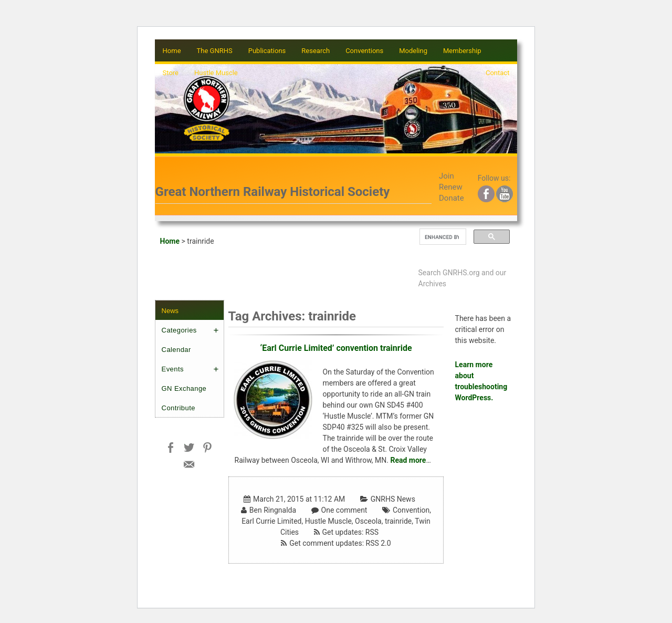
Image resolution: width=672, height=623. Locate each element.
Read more (408, 460)
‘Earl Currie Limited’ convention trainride (336, 348)
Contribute (178, 408)
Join (447, 176)
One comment (344, 510)
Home (172, 51)
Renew (451, 187)
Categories (179, 330)
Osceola (368, 521)
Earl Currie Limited (271, 521)
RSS (372, 532)
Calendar (176, 350)
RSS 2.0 (379, 543)
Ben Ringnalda (273, 510)
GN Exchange (184, 388)
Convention (411, 510)
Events (173, 369)
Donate (451, 198)
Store (171, 73)
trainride (398, 521)
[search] (442, 237)
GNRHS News (393, 499)
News (170, 311)
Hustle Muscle (328, 521)
